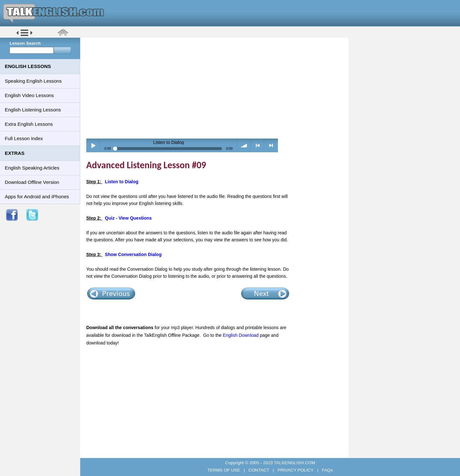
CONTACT (259, 470)
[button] (24, 36)
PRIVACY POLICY (295, 470)
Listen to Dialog (122, 182)
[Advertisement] (217, 88)
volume (244, 145)
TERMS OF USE (224, 470)
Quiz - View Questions (128, 218)
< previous (258, 145)
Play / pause (93, 145)
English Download (241, 335)
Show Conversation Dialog (133, 254)
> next (271, 145)
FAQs (327, 470)
